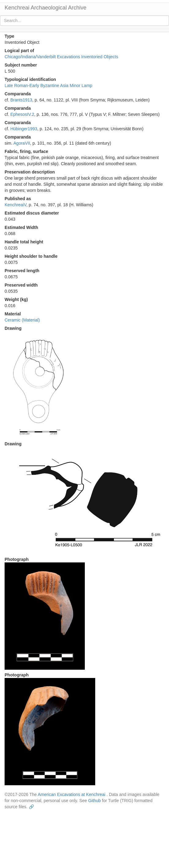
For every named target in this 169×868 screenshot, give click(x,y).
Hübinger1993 (24, 129)
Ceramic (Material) (22, 320)
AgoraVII (22, 143)
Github (94, 801)
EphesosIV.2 (22, 114)
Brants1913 (21, 100)
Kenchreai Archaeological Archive (45, 8)
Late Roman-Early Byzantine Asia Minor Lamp (48, 86)
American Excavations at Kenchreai (71, 794)
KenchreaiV (15, 205)
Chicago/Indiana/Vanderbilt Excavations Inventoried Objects (61, 57)
